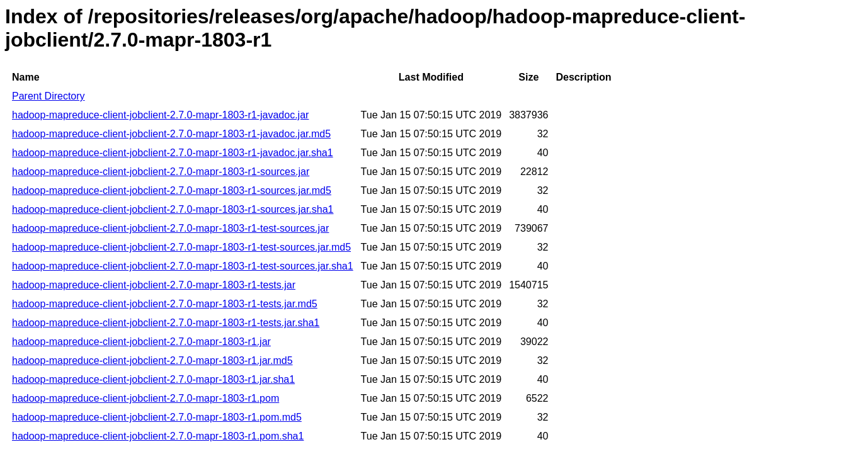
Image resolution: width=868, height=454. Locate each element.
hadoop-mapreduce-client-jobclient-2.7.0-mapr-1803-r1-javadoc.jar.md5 (171, 134)
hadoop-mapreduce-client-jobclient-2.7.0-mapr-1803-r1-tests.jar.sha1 (166, 323)
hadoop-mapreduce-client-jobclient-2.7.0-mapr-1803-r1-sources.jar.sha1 (173, 209)
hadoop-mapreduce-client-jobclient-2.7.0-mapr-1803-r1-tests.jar (154, 285)
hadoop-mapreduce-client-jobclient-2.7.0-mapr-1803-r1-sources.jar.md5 (172, 190)
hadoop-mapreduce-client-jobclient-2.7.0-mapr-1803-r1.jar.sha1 (153, 379)
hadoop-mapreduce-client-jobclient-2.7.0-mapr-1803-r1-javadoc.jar (160, 115)
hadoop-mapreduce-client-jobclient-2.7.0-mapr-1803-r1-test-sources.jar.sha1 (183, 266)
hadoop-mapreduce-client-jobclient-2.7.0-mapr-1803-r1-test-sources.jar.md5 (181, 247)
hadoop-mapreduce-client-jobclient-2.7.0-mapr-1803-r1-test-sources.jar (170, 228)
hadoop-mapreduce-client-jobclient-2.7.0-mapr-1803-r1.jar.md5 (152, 360)
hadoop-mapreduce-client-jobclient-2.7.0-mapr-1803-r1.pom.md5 (157, 417)
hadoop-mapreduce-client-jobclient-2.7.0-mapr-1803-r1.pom (146, 398)
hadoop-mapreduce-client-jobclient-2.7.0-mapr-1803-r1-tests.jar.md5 (165, 304)
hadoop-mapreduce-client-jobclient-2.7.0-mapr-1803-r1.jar (141, 342)
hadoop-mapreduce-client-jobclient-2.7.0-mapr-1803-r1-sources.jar (161, 172)
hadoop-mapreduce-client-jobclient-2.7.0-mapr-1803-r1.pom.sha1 (158, 436)
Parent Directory (49, 96)
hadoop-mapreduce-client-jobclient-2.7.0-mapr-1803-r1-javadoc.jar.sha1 (173, 153)
